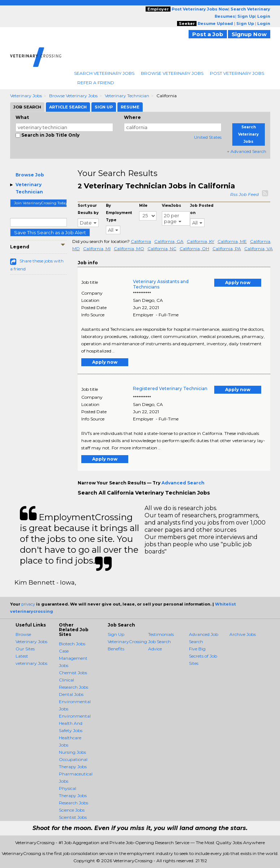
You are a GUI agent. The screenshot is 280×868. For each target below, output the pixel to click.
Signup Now (249, 34)
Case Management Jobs (73, 658)
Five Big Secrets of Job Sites (203, 656)
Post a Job (208, 34)
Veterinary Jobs (26, 96)
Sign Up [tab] (104, 107)
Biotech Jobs (72, 644)
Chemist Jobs (73, 673)
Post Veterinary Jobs (237, 73)
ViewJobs (171, 206)
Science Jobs (72, 810)
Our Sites (25, 649)
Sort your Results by (88, 209)
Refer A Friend (96, 83)
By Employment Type (119, 213)
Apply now (238, 283)
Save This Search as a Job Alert (50, 232)
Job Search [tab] (27, 107)
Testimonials (161, 634)
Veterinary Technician (127, 96)
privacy (28, 604)
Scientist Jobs (73, 817)
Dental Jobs (71, 694)
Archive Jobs (243, 634)
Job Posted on (202, 209)
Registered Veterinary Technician (170, 388)
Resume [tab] (130, 107)
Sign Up (116, 634)
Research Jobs (74, 803)
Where (132, 117)
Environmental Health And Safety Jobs (75, 723)
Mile (143, 206)
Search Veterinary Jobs (104, 73)
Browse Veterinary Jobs (172, 73)
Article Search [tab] (68, 107)
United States (208, 137)
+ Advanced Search (247, 151)
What (22, 117)
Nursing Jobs (72, 752)
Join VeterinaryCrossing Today (41, 203)
